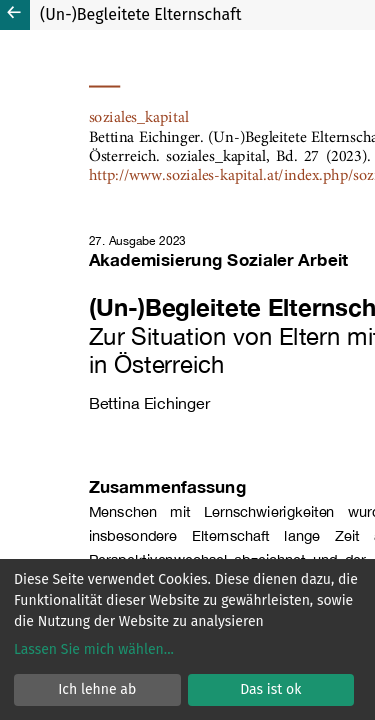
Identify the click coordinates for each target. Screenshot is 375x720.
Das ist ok (270, 689)
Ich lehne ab (97, 689)
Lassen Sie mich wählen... (94, 649)
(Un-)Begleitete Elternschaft (140, 14)
